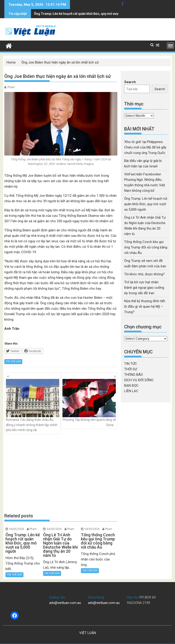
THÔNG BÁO (134, 375)
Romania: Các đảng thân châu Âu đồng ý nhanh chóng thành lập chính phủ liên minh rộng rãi (33, 405)
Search (130, 82)
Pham (11, 87)
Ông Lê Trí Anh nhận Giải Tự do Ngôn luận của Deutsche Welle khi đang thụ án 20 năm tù (100, 14)
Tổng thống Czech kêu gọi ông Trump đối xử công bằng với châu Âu (146, 247)
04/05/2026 (17, 529)
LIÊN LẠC (131, 391)
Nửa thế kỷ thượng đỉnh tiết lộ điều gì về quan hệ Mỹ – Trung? (145, 307)
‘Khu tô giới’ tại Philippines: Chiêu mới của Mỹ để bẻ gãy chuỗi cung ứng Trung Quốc (145, 147)
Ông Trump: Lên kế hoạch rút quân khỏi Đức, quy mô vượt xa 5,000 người (146, 204)
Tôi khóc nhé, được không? (144, 274)
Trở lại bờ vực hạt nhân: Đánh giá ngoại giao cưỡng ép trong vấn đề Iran (144, 288)
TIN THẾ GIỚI (13, 362)
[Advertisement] (61, 473)
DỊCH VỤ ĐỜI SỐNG (139, 380)
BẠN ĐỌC (131, 386)
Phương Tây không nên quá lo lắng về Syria (89, 403)
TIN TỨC (131, 364)
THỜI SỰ (131, 369)
